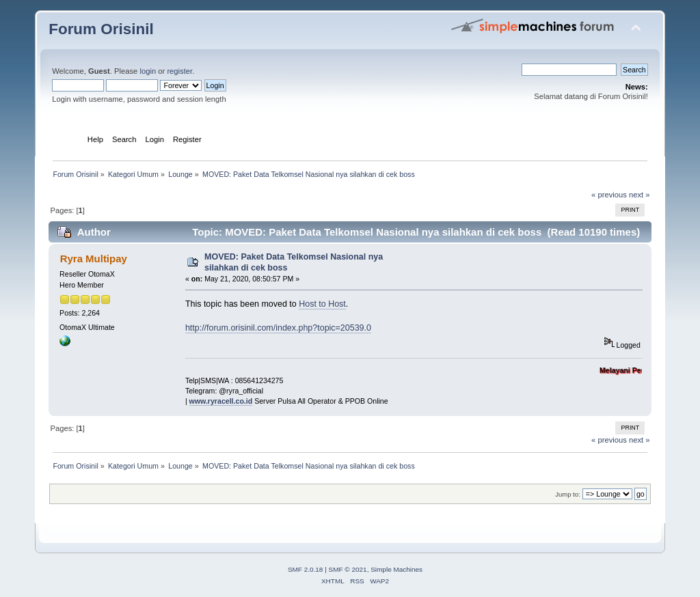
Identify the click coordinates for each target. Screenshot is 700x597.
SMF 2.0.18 (306, 569)
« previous (609, 195)
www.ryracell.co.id (221, 401)
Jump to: (568, 494)
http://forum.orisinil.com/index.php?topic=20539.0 (278, 328)
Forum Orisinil (101, 29)
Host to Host (322, 304)
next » (640, 195)
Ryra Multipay (94, 259)
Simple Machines (396, 569)
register (179, 71)
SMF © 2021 (348, 569)
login (148, 71)
